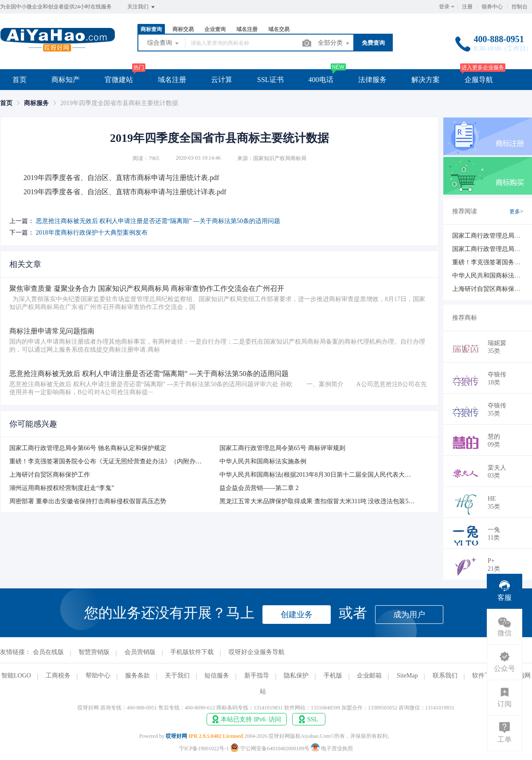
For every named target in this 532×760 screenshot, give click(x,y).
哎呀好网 (176, 736)
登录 (444, 7)
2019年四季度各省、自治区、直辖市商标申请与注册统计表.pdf (121, 178)
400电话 (321, 80)
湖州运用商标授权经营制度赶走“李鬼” (62, 488)
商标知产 (66, 80)
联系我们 (445, 676)
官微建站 (119, 80)
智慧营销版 (94, 652)
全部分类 (334, 43)
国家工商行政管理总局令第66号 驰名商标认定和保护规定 (88, 448)
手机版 (333, 676)
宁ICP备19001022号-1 (204, 748)
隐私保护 (296, 676)
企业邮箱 (369, 676)
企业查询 (215, 29)
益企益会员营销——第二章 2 (259, 488)
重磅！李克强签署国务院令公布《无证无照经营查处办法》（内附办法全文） (115, 461)
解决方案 (426, 80)
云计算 (222, 80)
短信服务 (217, 676)
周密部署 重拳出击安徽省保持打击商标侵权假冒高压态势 (88, 501)
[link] (6, 103)
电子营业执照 (332, 748)
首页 (20, 80)
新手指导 (257, 676)
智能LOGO (16, 676)
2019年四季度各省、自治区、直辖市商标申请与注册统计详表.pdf (125, 192)
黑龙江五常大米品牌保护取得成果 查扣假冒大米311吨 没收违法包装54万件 (322, 501)
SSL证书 (270, 80)
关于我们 (177, 676)
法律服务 (372, 80)
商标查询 (151, 29)
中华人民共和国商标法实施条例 (263, 461)
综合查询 (164, 43)
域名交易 (279, 29)
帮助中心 (98, 676)
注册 (467, 7)
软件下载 (485, 676)
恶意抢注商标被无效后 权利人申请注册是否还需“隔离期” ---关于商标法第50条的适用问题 (158, 221)
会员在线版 (48, 652)
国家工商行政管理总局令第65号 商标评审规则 (282, 448)
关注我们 (142, 7)
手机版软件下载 (192, 652)
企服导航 (479, 80)
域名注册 (247, 29)
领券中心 (492, 7)
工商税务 (58, 676)
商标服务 (36, 103)
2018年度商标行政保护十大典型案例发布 (92, 233)
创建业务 (297, 615)
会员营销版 (140, 652)
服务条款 (137, 676)
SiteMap (407, 676)
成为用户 (409, 615)
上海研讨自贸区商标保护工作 (50, 475)
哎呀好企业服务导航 (257, 652)
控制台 (520, 7)
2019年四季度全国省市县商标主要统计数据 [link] (119, 103)
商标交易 (183, 29)
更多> (516, 212)
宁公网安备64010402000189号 (270, 748)
